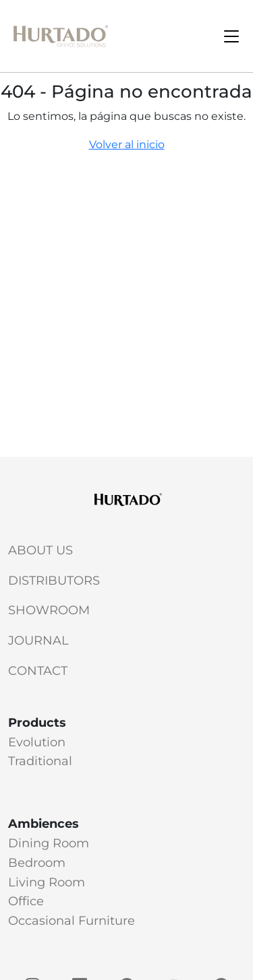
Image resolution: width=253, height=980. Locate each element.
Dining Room (49, 843)
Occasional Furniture (72, 921)
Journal (38, 641)
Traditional (40, 761)
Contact (38, 671)
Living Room (47, 882)
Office (26, 901)
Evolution (37, 742)
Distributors (54, 581)
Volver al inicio (127, 144)
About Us (40, 550)
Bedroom (37, 863)
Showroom (49, 610)
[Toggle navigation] (231, 36)
